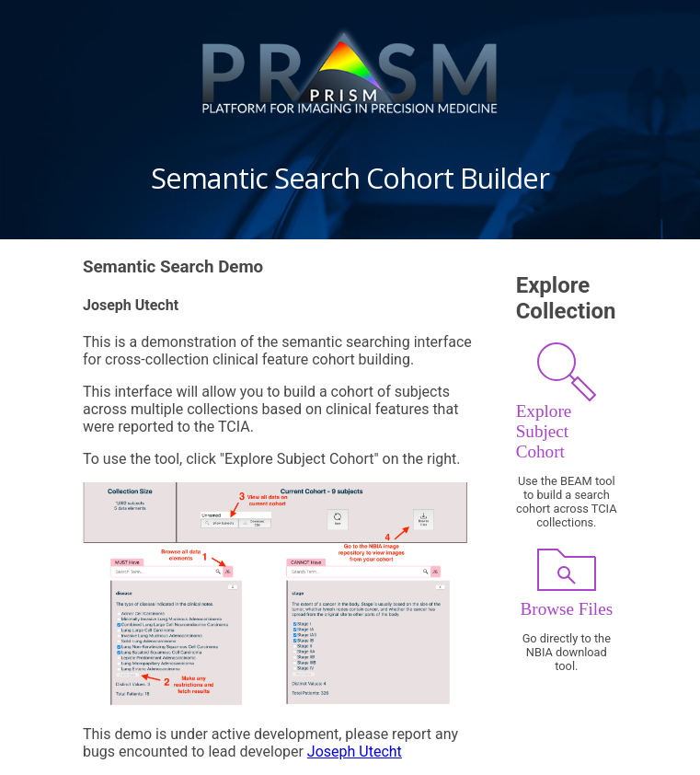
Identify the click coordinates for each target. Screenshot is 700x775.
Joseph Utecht (355, 752)
